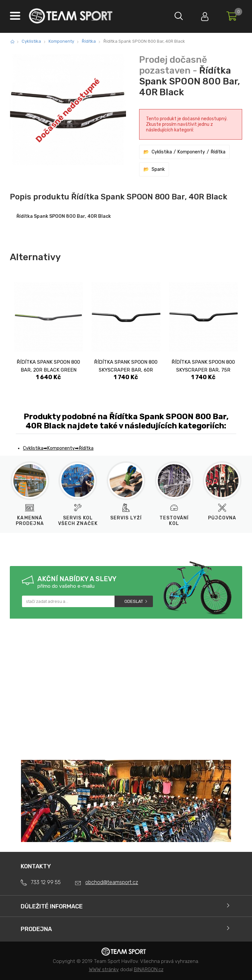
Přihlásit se (204, 15)
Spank (158, 169)
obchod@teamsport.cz (112, 882)
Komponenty (61, 41)
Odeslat (134, 601)
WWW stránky (104, 969)
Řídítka (89, 41)
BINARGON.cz (149, 969)
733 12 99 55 (46, 882)
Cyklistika (31, 41)
